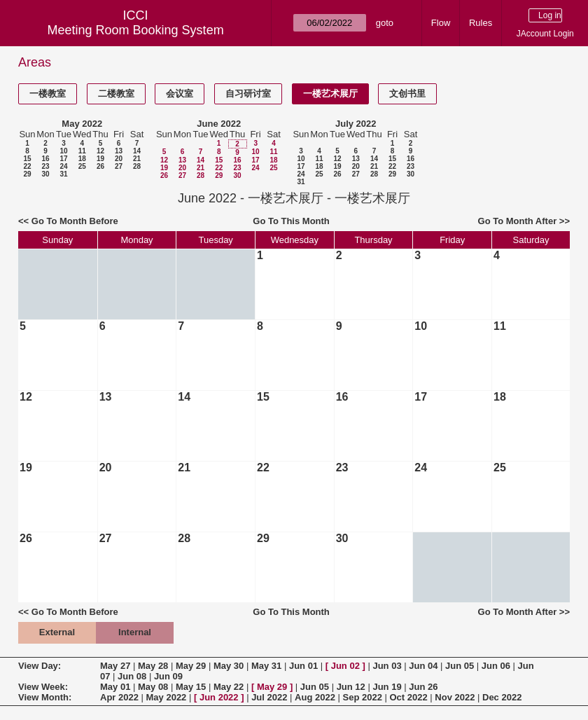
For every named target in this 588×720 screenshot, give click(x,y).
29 (27, 174)
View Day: (40, 666)
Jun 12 (351, 687)
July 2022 (356, 124)
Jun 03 (387, 666)
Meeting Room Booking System (136, 30)
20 (119, 159)
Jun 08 (132, 676)
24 (63, 166)
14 (137, 151)
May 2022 (82, 124)
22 (27, 166)
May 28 (153, 666)
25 (82, 166)
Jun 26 (423, 687)
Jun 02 (345, 666)
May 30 (229, 666)
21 (137, 159)
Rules (481, 23)
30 (45, 174)
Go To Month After (518, 221)
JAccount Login (545, 34)
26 (100, 166)
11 (82, 151)
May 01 (115, 687)
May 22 (229, 687)
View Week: (43, 687)
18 (82, 159)
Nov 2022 (455, 697)
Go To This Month (291, 221)
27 (119, 166)
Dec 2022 (502, 697)
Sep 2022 (363, 697)
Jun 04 (423, 666)
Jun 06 (496, 666)
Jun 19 (387, 687)
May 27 (115, 666)
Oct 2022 (408, 697)
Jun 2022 (219, 697)
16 (45, 159)
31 (63, 174)
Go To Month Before (75, 221)
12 (100, 151)
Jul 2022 (269, 697)
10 (63, 151)
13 (119, 151)
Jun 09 (168, 676)
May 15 (191, 687)
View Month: (45, 697)
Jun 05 (460, 666)
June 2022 (219, 124)
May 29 (191, 666)
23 (45, 166)
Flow (441, 23)
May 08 (153, 687)
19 (100, 159)
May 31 (266, 666)
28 (137, 166)
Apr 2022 (119, 697)
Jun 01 (303, 666)
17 (63, 159)
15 (27, 159)
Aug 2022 (315, 697)
